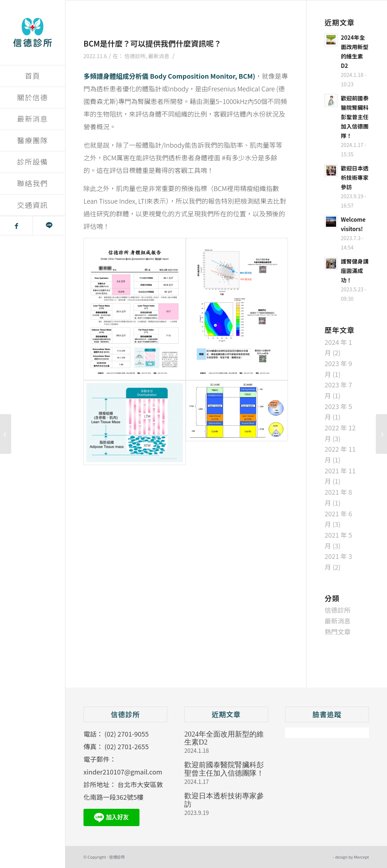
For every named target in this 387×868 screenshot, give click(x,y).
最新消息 (159, 56)
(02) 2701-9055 (126, 734)
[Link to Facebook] (16, 226)
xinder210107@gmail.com (123, 772)
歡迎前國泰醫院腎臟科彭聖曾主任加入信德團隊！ (224, 769)
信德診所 (135, 56)
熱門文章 (337, 632)
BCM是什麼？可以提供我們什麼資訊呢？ (152, 43)
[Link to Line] (49, 226)
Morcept (361, 857)
